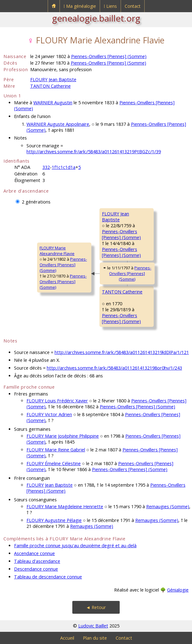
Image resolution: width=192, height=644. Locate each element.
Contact (133, 6)
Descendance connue (36, 569)
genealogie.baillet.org (96, 18)
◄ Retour (96, 607)
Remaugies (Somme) (168, 506)
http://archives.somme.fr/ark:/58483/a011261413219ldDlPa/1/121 (122, 352)
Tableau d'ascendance (37, 561)
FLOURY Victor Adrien (49, 414)
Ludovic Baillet (93, 626)
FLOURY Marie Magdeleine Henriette (65, 506)
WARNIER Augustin (53, 103)
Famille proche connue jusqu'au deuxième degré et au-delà (75, 546)
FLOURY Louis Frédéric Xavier (57, 401)
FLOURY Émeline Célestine (54, 463)
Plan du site (95, 638)
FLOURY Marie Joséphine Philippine (63, 436)
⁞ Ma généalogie (80, 6)
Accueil (67, 638)
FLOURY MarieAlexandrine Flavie (57, 251)
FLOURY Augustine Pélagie (54, 520)
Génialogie (178, 590)
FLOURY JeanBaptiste (115, 217)
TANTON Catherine (50, 86)
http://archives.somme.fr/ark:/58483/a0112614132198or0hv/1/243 (114, 368)
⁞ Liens (110, 6)
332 (46, 167)
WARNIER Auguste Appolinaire (58, 124)
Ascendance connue (34, 553)
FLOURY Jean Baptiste (53, 79)
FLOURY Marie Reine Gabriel (56, 450)
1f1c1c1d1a (64, 167)
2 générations (36, 202)
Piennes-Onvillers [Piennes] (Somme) (109, 56)
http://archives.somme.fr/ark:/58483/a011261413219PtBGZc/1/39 (94, 152)
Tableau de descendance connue (48, 577)
